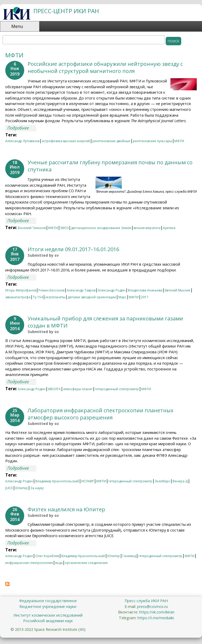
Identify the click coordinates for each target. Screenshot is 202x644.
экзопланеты (55, 297)
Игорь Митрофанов (21, 290)
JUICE (9, 488)
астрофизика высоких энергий (66, 141)
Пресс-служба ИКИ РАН (146, 601)
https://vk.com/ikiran (157, 612)
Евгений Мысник (178, 290)
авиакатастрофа (18, 297)
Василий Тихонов (32, 228)
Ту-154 (38, 297)
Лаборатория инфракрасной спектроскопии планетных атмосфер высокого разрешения (100, 414)
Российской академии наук (48, 621)
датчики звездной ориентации (92, 297)
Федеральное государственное (48, 601)
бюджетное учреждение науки (48, 606)
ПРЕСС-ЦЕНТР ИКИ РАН (66, 11)
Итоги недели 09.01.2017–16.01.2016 (73, 249)
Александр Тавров (81, 290)
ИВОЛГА (54, 389)
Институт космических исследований (48, 615)
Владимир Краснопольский (57, 481)
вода (59, 563)
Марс (122, 297)
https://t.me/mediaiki (156, 618)
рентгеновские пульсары (152, 141)
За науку (37, 488)
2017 (145, 297)
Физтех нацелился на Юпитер (66, 509)
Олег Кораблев (47, 556)
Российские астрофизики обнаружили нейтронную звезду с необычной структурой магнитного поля (105, 67)
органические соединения (86, 563)
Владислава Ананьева (145, 290)
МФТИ (179, 141)
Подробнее (22, 128)
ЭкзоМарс (162, 481)
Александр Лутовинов (22, 141)
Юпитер (22, 488)
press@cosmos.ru (152, 606)
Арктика (169, 228)
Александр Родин (112, 290)
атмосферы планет (78, 389)
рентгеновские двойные (111, 141)
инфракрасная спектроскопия (29, 563)
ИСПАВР (88, 481)
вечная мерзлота (147, 228)
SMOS (64, 228)
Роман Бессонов (51, 290)
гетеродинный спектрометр (117, 389)
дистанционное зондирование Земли (101, 228)
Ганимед (129, 556)
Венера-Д (180, 481)
